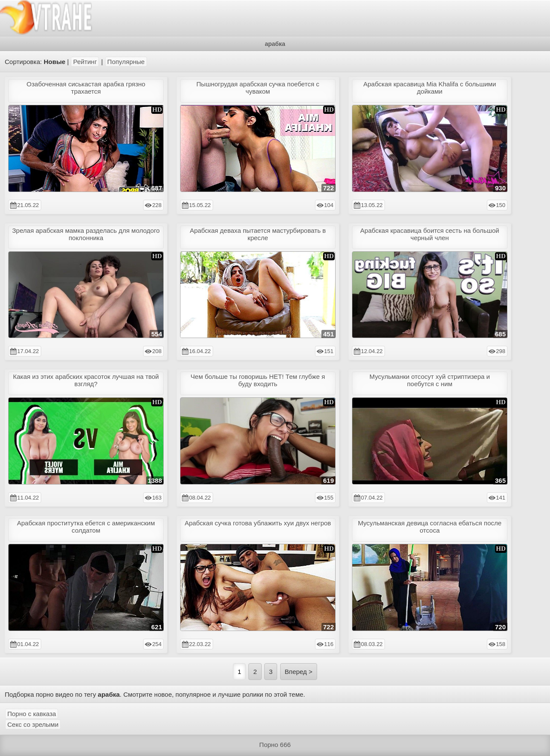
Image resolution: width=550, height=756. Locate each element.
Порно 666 (275, 745)
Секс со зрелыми (33, 724)
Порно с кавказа (32, 714)
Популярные (126, 62)
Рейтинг (85, 62)
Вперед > (299, 672)
